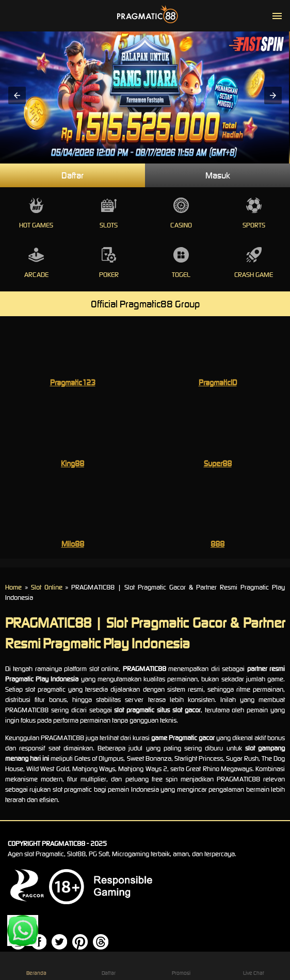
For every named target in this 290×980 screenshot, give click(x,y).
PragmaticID (218, 382)
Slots (109, 214)
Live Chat (254, 966)
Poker (109, 263)
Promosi (181, 966)
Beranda (36, 966)
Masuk (218, 175)
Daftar (72, 175)
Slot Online (47, 587)
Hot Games (36, 214)
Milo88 (73, 544)
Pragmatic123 (73, 382)
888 (217, 544)
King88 (72, 463)
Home (13, 587)
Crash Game (254, 263)
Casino (181, 214)
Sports (254, 214)
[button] (17, 95)
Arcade (36, 263)
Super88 (218, 463)
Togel (181, 263)
